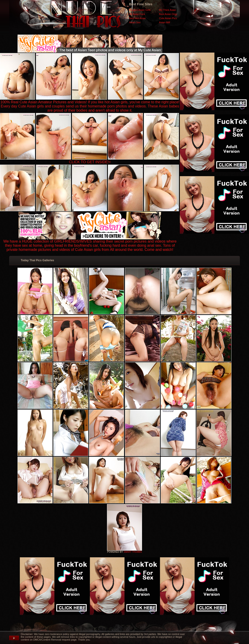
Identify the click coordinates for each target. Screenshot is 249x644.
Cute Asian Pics (168, 18)
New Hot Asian (137, 18)
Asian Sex (135, 22)
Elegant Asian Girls (140, 10)
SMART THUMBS (133, 552)
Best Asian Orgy (168, 14)
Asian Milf (165, 22)
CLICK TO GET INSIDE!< (90, 162)
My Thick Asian (168, 10)
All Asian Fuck (137, 14)
